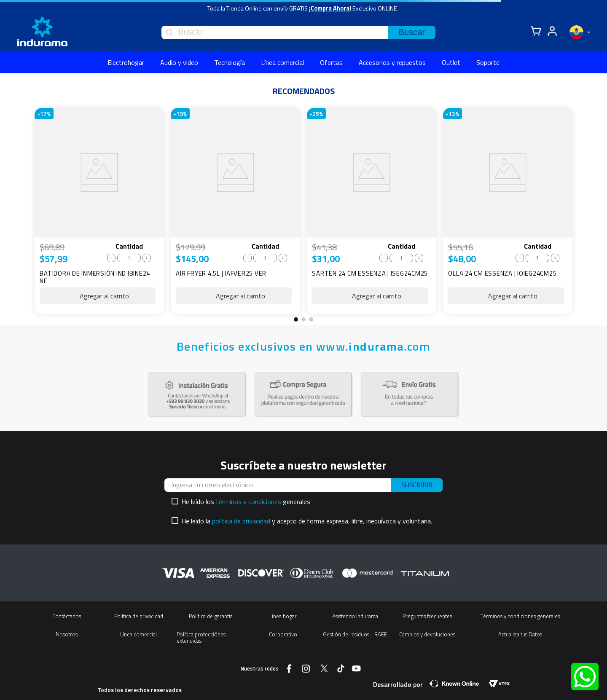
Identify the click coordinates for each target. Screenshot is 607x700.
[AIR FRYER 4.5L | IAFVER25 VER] (235, 211)
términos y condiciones (248, 502)
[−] (111, 258)
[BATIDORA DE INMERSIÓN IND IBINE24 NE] (99, 211)
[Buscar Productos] (412, 32)
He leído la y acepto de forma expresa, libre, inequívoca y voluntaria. (307, 521)
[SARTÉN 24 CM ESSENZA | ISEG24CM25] (372, 211)
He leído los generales (246, 502)
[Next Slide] (584, 214)
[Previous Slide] (23, 214)
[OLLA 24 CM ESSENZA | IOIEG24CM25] (508, 211)
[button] (296, 319)
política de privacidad (241, 521)
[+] (147, 258)
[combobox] (298, 32)
